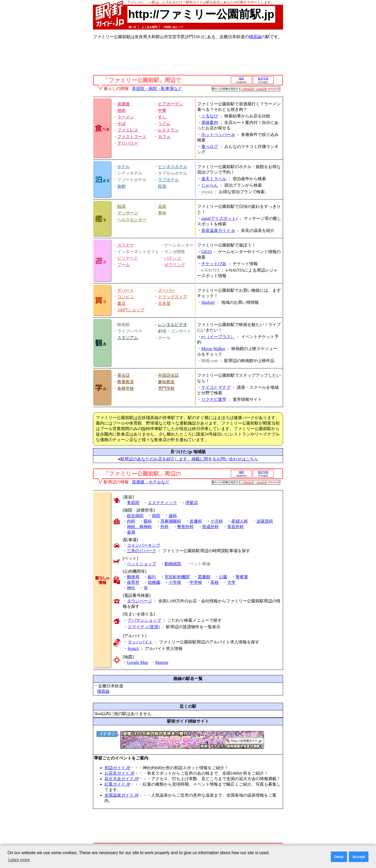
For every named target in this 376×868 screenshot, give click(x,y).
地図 (241, 79)
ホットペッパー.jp (218, 135)
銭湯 (121, 206)
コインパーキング (144, 545)
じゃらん (210, 185)
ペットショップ (142, 564)
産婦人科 (240, 521)
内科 (131, 521)
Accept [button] (359, 857)
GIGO (207, 252)
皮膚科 (196, 521)
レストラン (168, 130)
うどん (164, 124)
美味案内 (210, 122)
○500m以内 (248, 89)
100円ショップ (131, 310)
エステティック (162, 503)
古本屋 (164, 303)
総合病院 (135, 516)
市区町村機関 (177, 577)
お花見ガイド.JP (119, 773)
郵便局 (133, 577)
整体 (162, 213)
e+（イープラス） (218, 337)
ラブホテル (168, 180)
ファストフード (132, 137)
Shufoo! (208, 302)
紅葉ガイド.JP (117, 784)
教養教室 (126, 382)
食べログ (210, 147)
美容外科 (236, 527)
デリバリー (128, 143)
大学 (231, 582)
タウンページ (139, 601)
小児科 (217, 521)
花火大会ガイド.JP (122, 779)
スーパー (166, 290)
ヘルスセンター (132, 219)
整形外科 (185, 527)
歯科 (173, 516)
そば (121, 124)
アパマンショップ (144, 620)
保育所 (133, 582)
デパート (126, 290)
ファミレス (128, 130)
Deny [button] (339, 857)
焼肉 (121, 110)
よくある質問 (149, 27)
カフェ (164, 137)
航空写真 (263, 79)
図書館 (204, 577)
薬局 (131, 532)
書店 (121, 303)
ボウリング (175, 265)
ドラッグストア (173, 297)
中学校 (196, 582)
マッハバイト (140, 642)
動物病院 (173, 564)
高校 (215, 582)
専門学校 (166, 388)
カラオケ (126, 245)
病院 (156, 516)
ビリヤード (128, 258)
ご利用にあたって (173, 27)
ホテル (124, 167)
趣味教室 (166, 382)
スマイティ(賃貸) (144, 627)
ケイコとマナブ (216, 387)
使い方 (132, 27)
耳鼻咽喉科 (171, 521)
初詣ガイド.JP (117, 768)
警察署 (242, 577)
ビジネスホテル (173, 167)
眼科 (148, 521)
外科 (164, 527)
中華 (162, 110)
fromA (133, 649)
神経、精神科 (139, 527)
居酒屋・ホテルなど (151, 482)
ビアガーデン (171, 104)
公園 (223, 577)
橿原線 (255, 37)
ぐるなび (210, 116)
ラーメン (126, 117)
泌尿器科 (265, 521)
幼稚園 (154, 582)
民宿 (162, 186)
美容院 (133, 503)
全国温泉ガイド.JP (122, 795)
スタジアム (128, 338)
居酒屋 (124, 104)
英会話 (124, 375)
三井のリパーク (142, 551)
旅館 (121, 186)
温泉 (162, 206)
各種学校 (126, 388)
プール (124, 265)
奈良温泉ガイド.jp (218, 230)
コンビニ (126, 297)
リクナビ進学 (214, 399)
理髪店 (192, 503)
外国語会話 (168, 375)
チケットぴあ (214, 264)
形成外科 (210, 527)
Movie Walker (213, 349)
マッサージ (128, 213)
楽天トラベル (214, 179)
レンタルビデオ (173, 325)
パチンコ (173, 258)
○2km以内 (261, 89)
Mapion (162, 662)
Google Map (137, 662)
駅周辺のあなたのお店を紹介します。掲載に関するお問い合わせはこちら (189, 459)
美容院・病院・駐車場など (157, 88)
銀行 (152, 577)
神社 (131, 588)
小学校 (175, 582)
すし (162, 117)
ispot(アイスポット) (219, 218)
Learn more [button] (19, 860)
